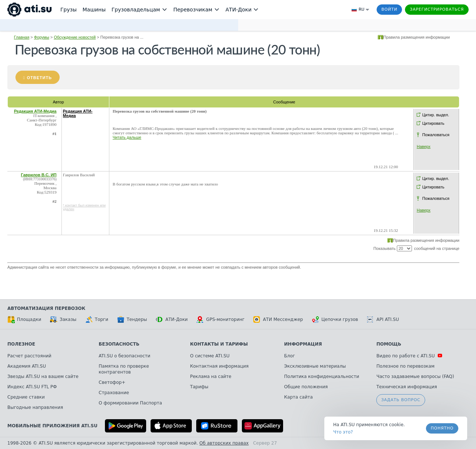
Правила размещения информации (417, 37)
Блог (290, 356)
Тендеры (132, 319)
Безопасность (119, 344)
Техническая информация (407, 387)
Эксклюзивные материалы (315, 366)
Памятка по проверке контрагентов (124, 369)
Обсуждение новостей (75, 37)
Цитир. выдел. (436, 115)
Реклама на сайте (211, 376)
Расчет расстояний (29, 356)
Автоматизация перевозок (46, 308)
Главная (22, 37)
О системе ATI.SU (210, 356)
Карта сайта (299, 397)
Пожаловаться (436, 135)
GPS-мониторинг (221, 319)
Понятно (442, 428)
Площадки (24, 319)
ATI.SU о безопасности (124, 356)
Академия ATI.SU (27, 366)
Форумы (41, 37)
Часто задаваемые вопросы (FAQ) (415, 376)
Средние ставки (26, 397)
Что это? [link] (343, 432)
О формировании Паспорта (130, 403)
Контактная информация (219, 366)
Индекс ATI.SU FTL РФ (32, 387)
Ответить (39, 78)
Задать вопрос (401, 400)
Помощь (389, 344)
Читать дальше (127, 137)
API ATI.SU (383, 319)
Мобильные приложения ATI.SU (52, 426)
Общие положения (306, 387)
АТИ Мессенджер (278, 319)
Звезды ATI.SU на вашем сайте (43, 376)
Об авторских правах (224, 443)
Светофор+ (112, 382)
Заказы (63, 319)
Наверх (424, 146)
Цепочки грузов (335, 319)
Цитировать (433, 123)
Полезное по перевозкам (405, 366)
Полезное (21, 344)
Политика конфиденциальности (322, 376)
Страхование (114, 393)
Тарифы (199, 387)
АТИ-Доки (172, 319)
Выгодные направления (35, 407)
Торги (97, 319)
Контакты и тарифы (219, 344)
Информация (303, 344)
